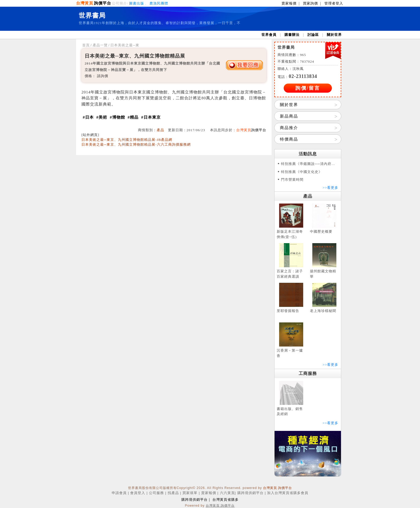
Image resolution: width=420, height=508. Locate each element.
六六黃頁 (227, 493)
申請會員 (119, 493)
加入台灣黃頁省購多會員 (288, 493)
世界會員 (269, 35)
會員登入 (138, 493)
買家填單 (190, 493)
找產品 (173, 493)
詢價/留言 (308, 88)
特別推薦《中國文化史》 (302, 172)
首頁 (86, 45)
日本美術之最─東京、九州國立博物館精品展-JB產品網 (127, 140)
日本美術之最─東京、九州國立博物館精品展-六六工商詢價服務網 (136, 144)
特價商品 (289, 139)
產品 (160, 130)
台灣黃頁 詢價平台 (277, 488)
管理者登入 (334, 3)
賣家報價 (289, 3)
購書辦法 (292, 35)
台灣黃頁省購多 (226, 500)
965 (303, 55)
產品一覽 (100, 45)
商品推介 (289, 128)
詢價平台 (103, 3)
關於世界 (334, 35)
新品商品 (289, 116)
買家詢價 (310, 3)
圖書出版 (137, 3)
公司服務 (156, 493)
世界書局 (92, 16)
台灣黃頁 (85, 3)
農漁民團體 (159, 3)
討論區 (313, 35)
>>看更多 (330, 188)
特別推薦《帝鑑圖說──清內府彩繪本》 (310, 164)
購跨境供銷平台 (250, 493)
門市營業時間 (292, 180)
